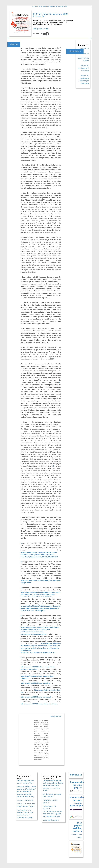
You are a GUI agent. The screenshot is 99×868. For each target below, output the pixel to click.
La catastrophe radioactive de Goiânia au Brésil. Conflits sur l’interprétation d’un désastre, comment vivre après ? (53, 785)
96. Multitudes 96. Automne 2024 (57, 6)
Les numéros (42, 6)
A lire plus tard (75, 51)
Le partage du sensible (51, 820)
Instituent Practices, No (25, 800)
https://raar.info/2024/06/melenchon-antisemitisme (39, 704)
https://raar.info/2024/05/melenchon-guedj (36, 697)
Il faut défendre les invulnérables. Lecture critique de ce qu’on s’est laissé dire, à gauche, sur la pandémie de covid (53, 811)
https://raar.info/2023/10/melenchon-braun (36, 683)
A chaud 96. (39, 16)
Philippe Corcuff (41, 29)
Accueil (34, 6)
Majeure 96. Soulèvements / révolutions (83, 68)
